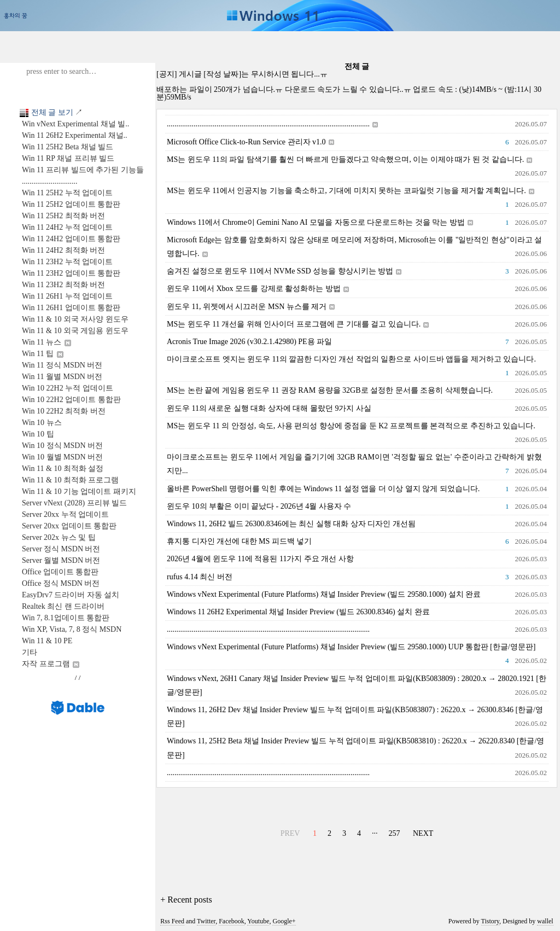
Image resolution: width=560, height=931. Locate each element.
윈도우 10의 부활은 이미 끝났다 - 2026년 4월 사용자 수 (259, 506)
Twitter (206, 921)
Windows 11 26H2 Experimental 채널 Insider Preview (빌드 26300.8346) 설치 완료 (298, 612)
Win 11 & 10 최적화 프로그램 (70, 480)
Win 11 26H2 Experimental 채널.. (75, 135)
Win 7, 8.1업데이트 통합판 (66, 618)
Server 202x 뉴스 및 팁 (59, 537)
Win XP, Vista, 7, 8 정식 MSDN (72, 629)
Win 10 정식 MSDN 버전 (62, 446)
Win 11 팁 (43, 354)
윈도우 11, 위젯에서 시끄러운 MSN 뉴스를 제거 (251, 307)
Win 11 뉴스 (46, 342)
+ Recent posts (186, 900)
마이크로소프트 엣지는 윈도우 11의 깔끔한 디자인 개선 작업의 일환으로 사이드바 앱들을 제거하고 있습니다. (351, 359)
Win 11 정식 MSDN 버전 (62, 365)
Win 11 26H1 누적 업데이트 (67, 296)
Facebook (232, 921)
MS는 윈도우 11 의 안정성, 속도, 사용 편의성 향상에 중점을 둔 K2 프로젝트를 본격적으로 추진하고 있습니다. (351, 426)
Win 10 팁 (38, 434)
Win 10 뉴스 (42, 423)
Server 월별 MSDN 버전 (61, 560)
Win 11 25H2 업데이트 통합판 (71, 204)
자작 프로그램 (51, 664)
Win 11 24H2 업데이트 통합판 (71, 239)
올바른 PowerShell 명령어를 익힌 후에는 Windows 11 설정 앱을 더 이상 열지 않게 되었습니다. (323, 489)
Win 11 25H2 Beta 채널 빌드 (68, 147)
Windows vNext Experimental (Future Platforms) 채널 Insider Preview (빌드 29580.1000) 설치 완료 (324, 594)
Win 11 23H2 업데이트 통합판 (71, 273)
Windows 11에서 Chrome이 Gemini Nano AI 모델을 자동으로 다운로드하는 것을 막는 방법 (320, 222)
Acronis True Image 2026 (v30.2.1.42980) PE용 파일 (249, 342)
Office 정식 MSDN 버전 (61, 583)
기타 (30, 652)
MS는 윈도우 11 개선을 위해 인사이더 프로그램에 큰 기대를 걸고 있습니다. (298, 324)
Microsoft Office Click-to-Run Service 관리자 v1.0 (250, 142)
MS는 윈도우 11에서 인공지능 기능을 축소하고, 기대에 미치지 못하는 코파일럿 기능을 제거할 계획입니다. (351, 191)
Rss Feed (172, 921)
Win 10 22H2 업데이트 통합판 (71, 400)
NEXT (422, 832)
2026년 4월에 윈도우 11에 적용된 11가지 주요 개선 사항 (260, 559)
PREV (289, 832)
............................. (50, 181)
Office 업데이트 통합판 (60, 572)
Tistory (490, 921)
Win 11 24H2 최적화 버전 (63, 250)
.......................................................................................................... (272, 124)
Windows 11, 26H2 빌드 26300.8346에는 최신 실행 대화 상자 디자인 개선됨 (291, 524)
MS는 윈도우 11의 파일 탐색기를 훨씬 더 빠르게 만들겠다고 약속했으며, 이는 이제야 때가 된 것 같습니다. (349, 159)
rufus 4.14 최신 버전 (200, 577)
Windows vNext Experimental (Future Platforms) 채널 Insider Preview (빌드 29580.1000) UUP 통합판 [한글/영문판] (351, 647)
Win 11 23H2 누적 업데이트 (67, 262)
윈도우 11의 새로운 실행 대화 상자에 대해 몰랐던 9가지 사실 (269, 408)
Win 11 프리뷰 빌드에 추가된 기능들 (83, 170)
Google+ (284, 921)
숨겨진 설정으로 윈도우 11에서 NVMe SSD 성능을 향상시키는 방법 (284, 271)
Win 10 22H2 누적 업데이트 (68, 388)
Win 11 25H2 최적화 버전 (63, 216)
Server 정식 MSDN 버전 (61, 549)
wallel (545, 921)
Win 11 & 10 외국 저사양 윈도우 (75, 319)
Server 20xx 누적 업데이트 (65, 514)
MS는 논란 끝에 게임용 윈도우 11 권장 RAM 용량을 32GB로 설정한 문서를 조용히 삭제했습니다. (330, 390)
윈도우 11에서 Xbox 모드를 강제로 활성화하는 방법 (258, 289)
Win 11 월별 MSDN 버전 (62, 377)
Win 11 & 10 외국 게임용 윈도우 (75, 331)
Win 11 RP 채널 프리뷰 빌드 (68, 158)
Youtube (258, 921)
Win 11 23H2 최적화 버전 (63, 285)
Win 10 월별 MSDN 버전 (62, 457)
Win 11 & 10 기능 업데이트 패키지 (79, 491)
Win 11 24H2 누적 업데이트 (67, 227)
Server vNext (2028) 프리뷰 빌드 (74, 503)
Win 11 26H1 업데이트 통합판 (71, 308)
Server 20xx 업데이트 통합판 (69, 526)
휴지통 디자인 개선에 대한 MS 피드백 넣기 (239, 541)
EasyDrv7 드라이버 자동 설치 (71, 595)
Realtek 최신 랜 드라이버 (63, 606)
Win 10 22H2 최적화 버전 (64, 411)
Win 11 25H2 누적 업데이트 (67, 193)
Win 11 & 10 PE (47, 641)
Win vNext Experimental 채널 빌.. (75, 124)
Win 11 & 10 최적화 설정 (63, 469)
